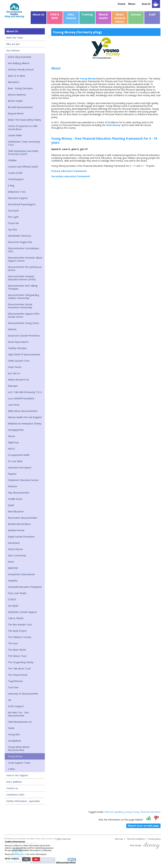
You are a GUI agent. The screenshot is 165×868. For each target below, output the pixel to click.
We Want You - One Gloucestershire (18, 714)
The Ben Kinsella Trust (20, 625)
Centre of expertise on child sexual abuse (23, 128)
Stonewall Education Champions (25, 587)
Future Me (13, 223)
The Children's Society (20, 637)
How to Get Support (17, 775)
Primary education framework (69, 171)
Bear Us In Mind (16, 76)
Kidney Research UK (18, 380)
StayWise (13, 581)
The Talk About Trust (19, 669)
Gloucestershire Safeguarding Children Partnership (23, 297)
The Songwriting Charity (21, 662)
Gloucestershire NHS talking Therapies (23, 287)
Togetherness (15, 681)
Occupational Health (19, 455)
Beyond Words (16, 113)
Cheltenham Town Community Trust (24, 143)
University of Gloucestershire (23, 694)
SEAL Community (17, 555)
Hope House (15, 367)
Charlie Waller (15, 135)
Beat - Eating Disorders (20, 88)
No (36, 859)
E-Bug (11, 185)
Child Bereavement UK (20, 722)
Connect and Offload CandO (23, 167)
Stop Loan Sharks (17, 593)
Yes (26, 859)
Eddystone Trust (17, 192)
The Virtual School (18, 675)
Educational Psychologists (22, 204)
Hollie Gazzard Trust (19, 361)
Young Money (15, 756)
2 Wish (11, 769)
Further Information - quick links (23, 801)
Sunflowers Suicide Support (22, 612)
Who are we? (13, 44)
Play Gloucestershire (19, 493)
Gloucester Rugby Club (20, 242)
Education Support (18, 198)
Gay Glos (13, 229)
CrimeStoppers (16, 179)
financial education (151, 812)
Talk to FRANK (16, 618)
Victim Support (16, 706)
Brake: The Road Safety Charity (24, 120)
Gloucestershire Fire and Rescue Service (25, 269)
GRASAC (12, 329)
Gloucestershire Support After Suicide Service (24, 315)
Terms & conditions (136, 839)
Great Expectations (18, 342)
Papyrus (12, 474)
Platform (13, 486)
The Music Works (17, 650)
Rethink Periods (16, 530)
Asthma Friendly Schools (21, 70)
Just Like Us (14, 373)
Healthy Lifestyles (17, 348)
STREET (12, 599)
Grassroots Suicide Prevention (24, 336)
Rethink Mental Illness (19, 524)
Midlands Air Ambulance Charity (25, 424)
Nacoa (11, 436)
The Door (13, 643)
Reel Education (16, 511)
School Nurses (15, 549)
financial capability (114, 812)
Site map (119, 839)
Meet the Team (15, 38)
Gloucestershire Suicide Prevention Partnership (20, 306)
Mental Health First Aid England (25, 417)
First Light (13, 217)
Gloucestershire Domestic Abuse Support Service (25, 259)
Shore (11, 562)
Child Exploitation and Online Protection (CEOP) (23, 153)
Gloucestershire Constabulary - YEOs (24, 250)
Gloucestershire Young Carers (23, 323)
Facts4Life (13, 211)
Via (9, 700)
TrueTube (13, 687)
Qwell (11, 505)
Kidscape (13, 386)
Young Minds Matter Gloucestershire (19, 748)
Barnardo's (14, 82)
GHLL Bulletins (14, 782)
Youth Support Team (19, 763)
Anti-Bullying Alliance (19, 63)
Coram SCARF (15, 173)
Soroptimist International (21, 574)
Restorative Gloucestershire (22, 518)
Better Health (15, 101)
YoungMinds (14, 741)
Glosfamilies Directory (19, 236)
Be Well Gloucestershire (20, 107)
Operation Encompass (20, 468)
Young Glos (14, 734)
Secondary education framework (71, 176)
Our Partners (13, 50)
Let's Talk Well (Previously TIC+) (25, 392)
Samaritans (14, 543)
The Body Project (17, 631)
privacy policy (20, 854)
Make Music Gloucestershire (23, 411)
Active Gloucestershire (20, 57)
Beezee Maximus (17, 95)
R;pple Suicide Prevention (21, 537)
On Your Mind (15, 461)
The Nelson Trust (17, 656)
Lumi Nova (14, 405)
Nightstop (13, 442)
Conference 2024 (15, 795)
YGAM (11, 728)
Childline (12, 160)
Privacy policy (154, 839)
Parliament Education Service (23, 480)
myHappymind (16, 430)
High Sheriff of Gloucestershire (24, 354)
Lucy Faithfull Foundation (21, 398)
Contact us (12, 788)
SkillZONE (13, 568)
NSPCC (12, 449)
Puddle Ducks (15, 499)
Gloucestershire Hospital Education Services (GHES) (22, 278)
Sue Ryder (13, 606)
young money (132, 812)
